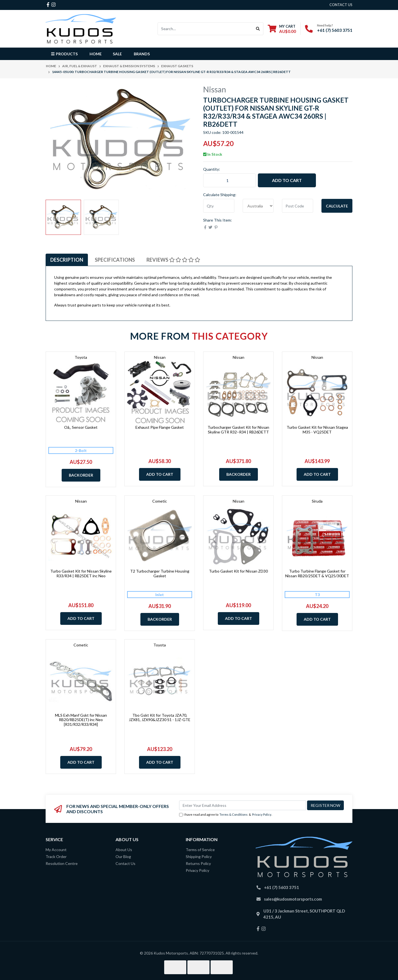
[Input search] (205, 29)
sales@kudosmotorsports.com (293, 899)
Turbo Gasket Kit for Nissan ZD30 (238, 571)
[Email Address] (243, 805)
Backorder (81, 475)
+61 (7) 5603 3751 (335, 30)
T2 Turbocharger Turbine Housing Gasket (160, 573)
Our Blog (123, 856)
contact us (341, 5)
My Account (56, 850)
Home (96, 54)
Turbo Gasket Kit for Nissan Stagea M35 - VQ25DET (317, 430)
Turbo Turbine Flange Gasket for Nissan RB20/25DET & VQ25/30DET (317, 573)
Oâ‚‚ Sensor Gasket (81, 427)
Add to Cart (287, 180)
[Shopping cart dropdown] (282, 29)
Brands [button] (142, 54)
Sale (117, 54)
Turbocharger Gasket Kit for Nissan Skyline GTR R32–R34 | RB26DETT (238, 430)
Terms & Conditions (234, 814)
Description (67, 260)
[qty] (219, 206)
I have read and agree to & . (226, 815)
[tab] (67, 260)
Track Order (56, 856)
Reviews (173, 260)
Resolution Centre (62, 863)
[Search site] (258, 29)
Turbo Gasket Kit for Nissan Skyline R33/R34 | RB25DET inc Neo (81, 573)
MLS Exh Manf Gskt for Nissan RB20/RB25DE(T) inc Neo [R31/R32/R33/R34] (81, 720)
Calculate (337, 206)
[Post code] (298, 206)
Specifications (115, 260)
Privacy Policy (262, 814)
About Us (124, 850)
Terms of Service (200, 850)
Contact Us (125, 863)
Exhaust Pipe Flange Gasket (160, 427)
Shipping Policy (199, 856)
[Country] (258, 206)
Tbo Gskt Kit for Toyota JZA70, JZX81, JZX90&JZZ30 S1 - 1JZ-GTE (160, 718)
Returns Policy (198, 863)
